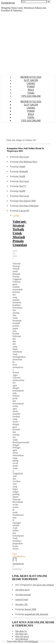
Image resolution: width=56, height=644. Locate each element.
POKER (31, 87)
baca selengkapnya (19, 555)
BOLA (31, 90)
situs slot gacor (22, 636)
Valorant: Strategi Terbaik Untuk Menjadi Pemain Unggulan (20, 233)
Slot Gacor (24, 157)
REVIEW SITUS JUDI (31, 77)
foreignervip (18, 564)
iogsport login (22, 599)
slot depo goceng (23, 595)
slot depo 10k (21, 604)
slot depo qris (21, 634)
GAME (16, 215)
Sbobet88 (23, 171)
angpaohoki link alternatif (36, 614)
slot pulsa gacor (22, 590)
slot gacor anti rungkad (43, 585)
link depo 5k (21, 631)
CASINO (31, 83)
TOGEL (31, 93)
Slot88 (22, 167)
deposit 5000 (30, 609)
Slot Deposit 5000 (27, 201)
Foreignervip (8, 3)
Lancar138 (24, 211)
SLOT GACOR (31, 80)
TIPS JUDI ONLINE (31, 96)
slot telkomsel (22, 639)
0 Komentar (17, 567)
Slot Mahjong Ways (28, 162)
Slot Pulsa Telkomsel (29, 206)
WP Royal (33, 641)
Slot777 (23, 186)
